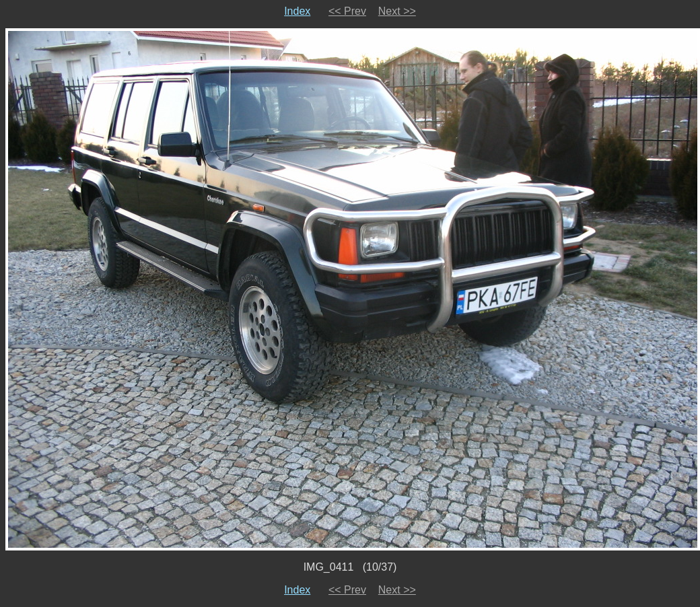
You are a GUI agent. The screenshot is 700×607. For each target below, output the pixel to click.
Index (297, 11)
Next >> (397, 11)
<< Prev (347, 11)
